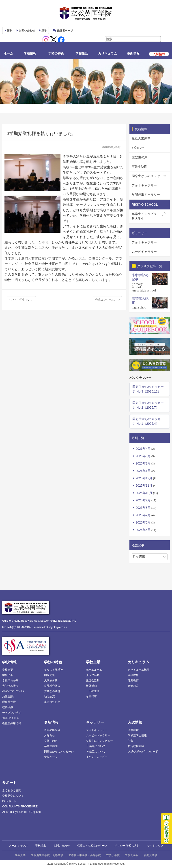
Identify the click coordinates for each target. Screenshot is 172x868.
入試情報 (135, 722)
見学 (44, 31)
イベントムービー (97, 757)
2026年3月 (143, 456)
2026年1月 (143, 471)
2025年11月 (144, 486)
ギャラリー (95, 722)
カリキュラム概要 (139, 670)
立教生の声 (140, 157)
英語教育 (133, 675)
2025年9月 (143, 500)
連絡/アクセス (11, 718)
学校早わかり (10, 680)
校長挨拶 (8, 707)
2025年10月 (144, 493)
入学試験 (133, 730)
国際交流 (49, 675)
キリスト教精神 (54, 670)
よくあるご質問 (12, 790)
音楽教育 (133, 686)
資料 (10, 31)
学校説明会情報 (137, 735)
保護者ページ (65, 31)
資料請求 (41, 846)
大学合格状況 (10, 686)
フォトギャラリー (144, 185)
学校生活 (82, 53)
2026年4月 (143, 449)
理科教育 (133, 680)
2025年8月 (143, 508)
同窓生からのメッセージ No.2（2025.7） (148, 405)
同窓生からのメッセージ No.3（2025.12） (148, 389)
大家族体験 (51, 680)
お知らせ (138, 148)
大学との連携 (52, 691)
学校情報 (30, 53)
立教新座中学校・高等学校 (85, 855)
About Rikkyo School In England (21, 812)
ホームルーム (94, 670)
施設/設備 (8, 697)
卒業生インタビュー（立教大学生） (149, 216)
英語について (97, 746)
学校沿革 (8, 675)
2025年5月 (143, 530)
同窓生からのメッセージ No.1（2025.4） (148, 421)
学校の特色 (56, 53)
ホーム (9, 53)
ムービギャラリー (144, 252)
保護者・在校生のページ (92, 846)
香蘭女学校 (150, 855)
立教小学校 (113, 855)
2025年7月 (143, 515)
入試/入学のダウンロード (143, 752)
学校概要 (8, 670)
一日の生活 (93, 691)
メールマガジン (18, 846)
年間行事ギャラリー (146, 195)
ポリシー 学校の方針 (127, 846)
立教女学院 (132, 855)
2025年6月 (143, 522)
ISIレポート (9, 801)
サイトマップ (155, 846)
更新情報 (133, 53)
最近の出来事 (141, 138)
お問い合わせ (27, 31)
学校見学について (13, 796)
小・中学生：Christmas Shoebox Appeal (24, 300)
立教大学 (20, 855)
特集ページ (51, 757)
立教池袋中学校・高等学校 (47, 855)
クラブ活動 (93, 675)
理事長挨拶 (9, 702)
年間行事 (91, 697)
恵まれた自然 (52, 702)
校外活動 (91, 686)
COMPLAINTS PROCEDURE (20, 807)
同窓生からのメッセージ (149, 176)
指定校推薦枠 (136, 746)
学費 (131, 741)
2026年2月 (143, 463)
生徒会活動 (93, 680)
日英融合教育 (52, 686)
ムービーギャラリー (98, 735)
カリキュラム (107, 53)
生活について (97, 752)
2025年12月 (144, 478)
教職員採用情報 (12, 723)
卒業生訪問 (140, 167)
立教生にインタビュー (99, 741)
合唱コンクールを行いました (109, 300)
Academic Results (13, 691)
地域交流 (49, 697)
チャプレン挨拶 (12, 713)
